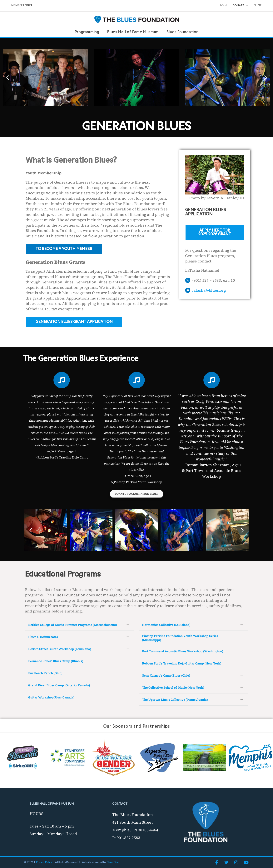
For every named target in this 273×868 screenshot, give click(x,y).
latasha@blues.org (209, 290)
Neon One (113, 862)
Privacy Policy (44, 862)
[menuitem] (22, 6)
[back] (7, 77)
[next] (266, 77)
